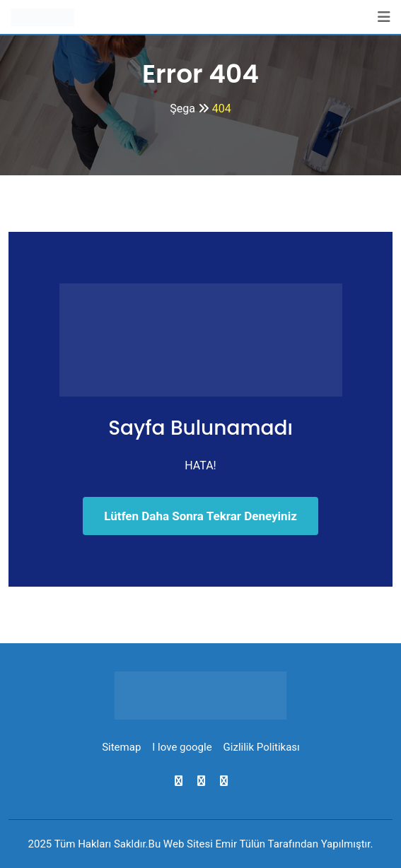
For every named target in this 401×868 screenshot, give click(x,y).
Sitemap (121, 747)
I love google (182, 747)
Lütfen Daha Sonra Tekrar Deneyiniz (200, 516)
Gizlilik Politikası (262, 747)
